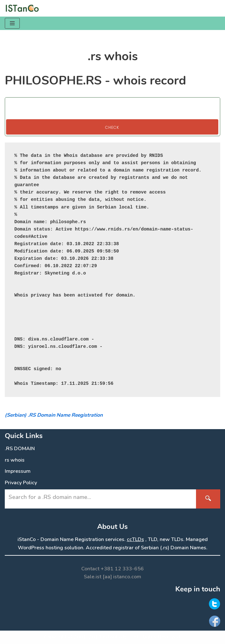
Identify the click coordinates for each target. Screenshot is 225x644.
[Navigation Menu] (12, 23)
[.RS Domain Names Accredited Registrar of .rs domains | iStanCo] (24, 8)
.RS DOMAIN (20, 449)
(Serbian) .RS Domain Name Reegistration (54, 415)
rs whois (15, 460)
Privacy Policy (21, 483)
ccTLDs (135, 539)
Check (112, 127)
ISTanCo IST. (117, 637)
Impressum (18, 471)
